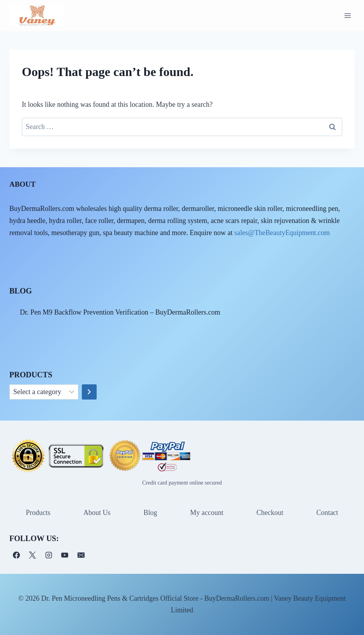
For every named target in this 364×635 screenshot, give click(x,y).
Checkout (270, 513)
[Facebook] (16, 555)
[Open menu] (347, 15)
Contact (327, 513)
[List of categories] (44, 392)
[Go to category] (89, 392)
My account (207, 513)
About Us (97, 513)
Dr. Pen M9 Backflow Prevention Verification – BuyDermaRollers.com (120, 312)
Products (38, 513)
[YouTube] (65, 555)
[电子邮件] (81, 555)
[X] (32, 555)
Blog (150, 513)
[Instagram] (49, 555)
